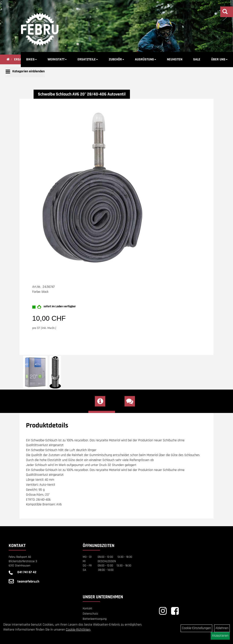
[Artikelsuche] (225, 12)
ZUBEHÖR (116, 59)
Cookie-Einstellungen (196, 628)
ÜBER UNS (219, 59)
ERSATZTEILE (88, 59)
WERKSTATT (57, 59)
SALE (197, 59)
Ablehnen (222, 628)
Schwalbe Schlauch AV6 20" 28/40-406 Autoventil (82, 94)
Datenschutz (90, 614)
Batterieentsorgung (95, 619)
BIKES (32, 59)
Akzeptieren (220, 636)
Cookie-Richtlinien (78, 630)
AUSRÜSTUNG (146, 59)
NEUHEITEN (175, 59)
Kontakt (87, 608)
